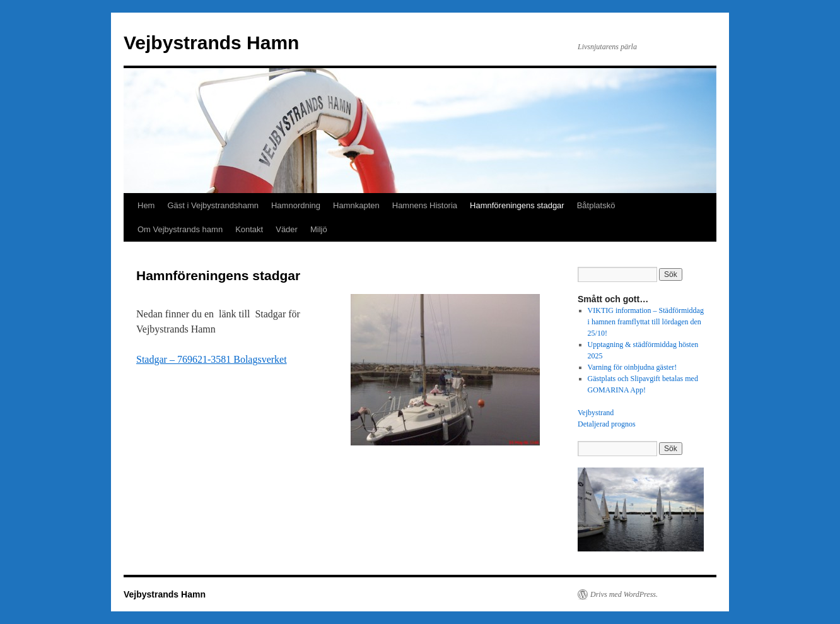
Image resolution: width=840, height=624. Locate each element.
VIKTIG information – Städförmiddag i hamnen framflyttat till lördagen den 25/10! (646, 322)
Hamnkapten (356, 205)
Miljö (319, 229)
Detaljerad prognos (607, 424)
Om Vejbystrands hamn (180, 229)
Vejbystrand (596, 413)
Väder (287, 229)
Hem (146, 205)
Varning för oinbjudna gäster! (633, 367)
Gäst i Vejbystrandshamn (213, 205)
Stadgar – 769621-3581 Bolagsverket (212, 359)
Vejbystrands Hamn (211, 43)
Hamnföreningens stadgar (517, 205)
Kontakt (249, 229)
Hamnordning (296, 205)
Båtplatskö (596, 205)
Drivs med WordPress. (624, 594)
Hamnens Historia (425, 205)
